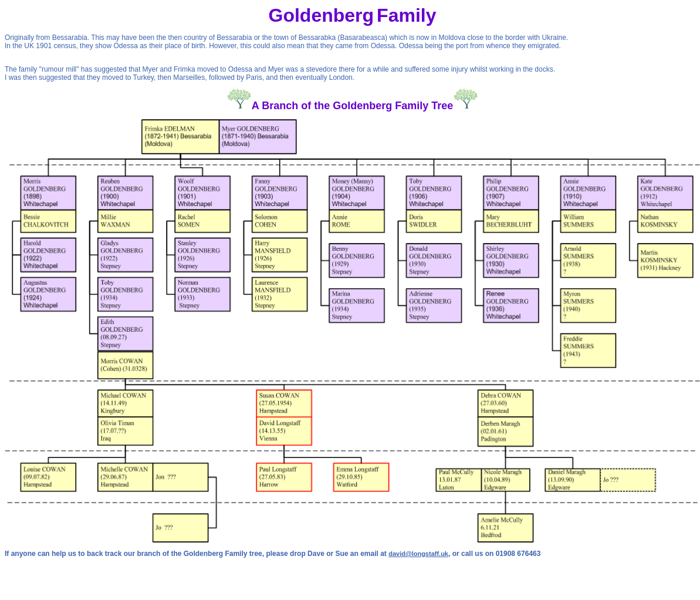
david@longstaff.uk (418, 554)
